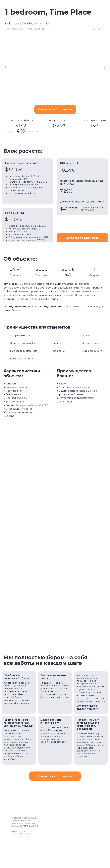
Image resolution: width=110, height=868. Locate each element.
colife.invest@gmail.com (27, 834)
